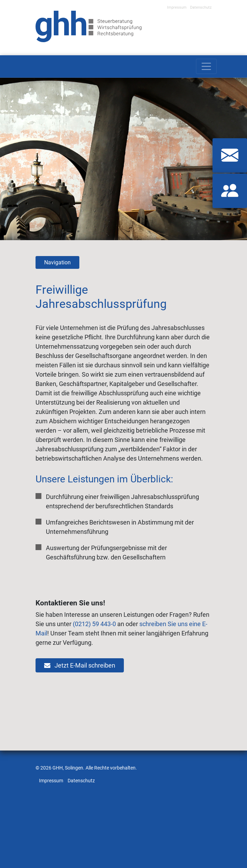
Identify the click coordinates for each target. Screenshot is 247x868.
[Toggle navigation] (206, 66)
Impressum (177, 7)
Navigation (57, 262)
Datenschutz (201, 7)
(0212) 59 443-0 (94, 624)
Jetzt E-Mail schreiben (80, 665)
